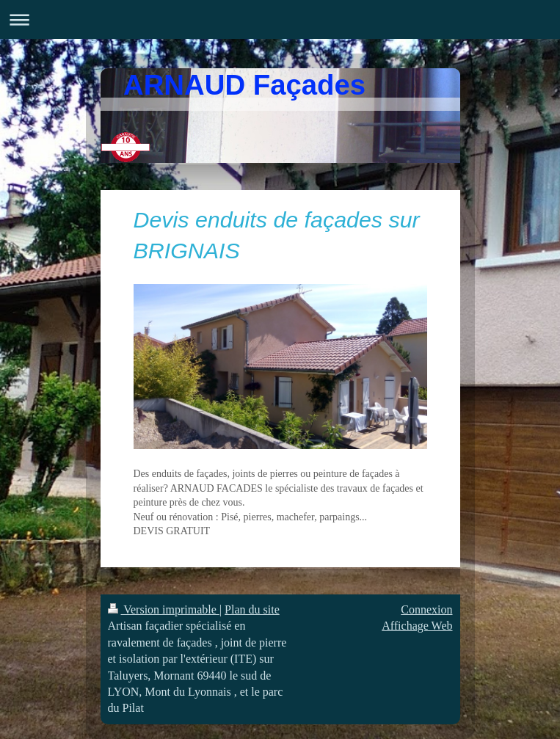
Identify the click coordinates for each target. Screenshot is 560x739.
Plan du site (252, 609)
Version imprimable (164, 609)
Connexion (426, 609)
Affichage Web (417, 626)
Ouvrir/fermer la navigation (280, 19)
